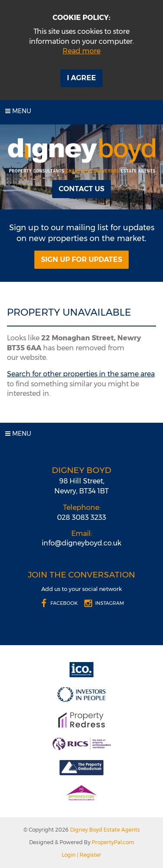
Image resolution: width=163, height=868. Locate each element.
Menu (18, 111)
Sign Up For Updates (81, 259)
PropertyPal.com (113, 842)
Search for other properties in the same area (81, 374)
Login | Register (81, 855)
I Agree (81, 78)
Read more (81, 51)
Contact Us (81, 189)
